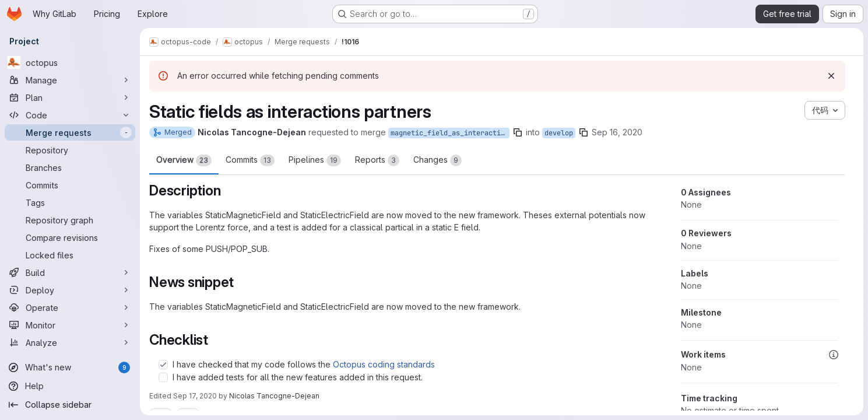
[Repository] (70, 150)
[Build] (70, 272)
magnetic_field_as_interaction (450, 133)
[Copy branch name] (518, 132)
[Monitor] (70, 325)
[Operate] (70, 307)
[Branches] (70, 167)
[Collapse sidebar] (70, 405)
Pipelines (315, 160)
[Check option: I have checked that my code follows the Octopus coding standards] (163, 365)
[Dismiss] (831, 76)
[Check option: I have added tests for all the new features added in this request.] (163, 377)
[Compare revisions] (70, 237)
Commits (250, 160)
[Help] (70, 386)
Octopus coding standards (384, 364)
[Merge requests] (70, 132)
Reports (377, 160)
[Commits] (70, 185)
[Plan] (70, 97)
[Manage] (70, 80)
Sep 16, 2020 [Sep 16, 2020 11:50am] (617, 132)
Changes (437, 160)
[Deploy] (70, 290)
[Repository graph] (70, 220)
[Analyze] (70, 342)
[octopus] (70, 62)
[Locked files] (70, 255)
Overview (184, 160)
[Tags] (70, 202)
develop (559, 133)
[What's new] (70, 367)
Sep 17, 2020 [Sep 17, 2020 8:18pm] (195, 396)
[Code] (70, 115)
